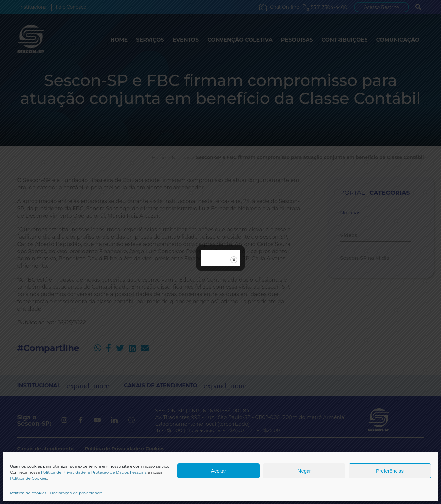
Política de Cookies (29, 478)
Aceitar (219, 471)
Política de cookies (28, 493)
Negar (304, 471)
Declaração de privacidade (76, 493)
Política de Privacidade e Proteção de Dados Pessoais (94, 472)
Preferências (390, 471)
